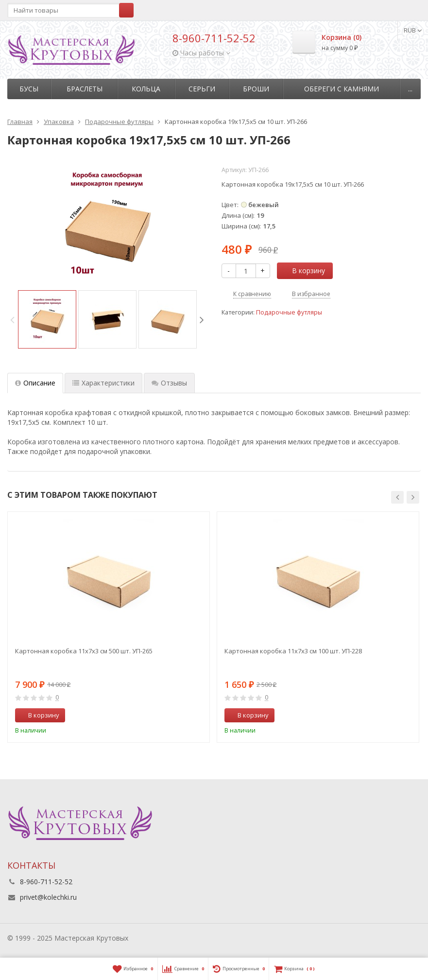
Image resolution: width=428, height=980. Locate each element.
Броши (256, 89)
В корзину (303, 271)
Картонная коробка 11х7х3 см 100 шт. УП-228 (293, 651)
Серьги (202, 89)
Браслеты (85, 89)
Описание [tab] (35, 383)
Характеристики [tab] (103, 383)
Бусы (29, 89)
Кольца (146, 89)
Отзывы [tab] (169, 383)
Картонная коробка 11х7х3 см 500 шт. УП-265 (84, 651)
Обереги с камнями (342, 89)
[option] (47, 319)
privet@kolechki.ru (48, 897)
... (410, 89)
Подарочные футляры (289, 312)
